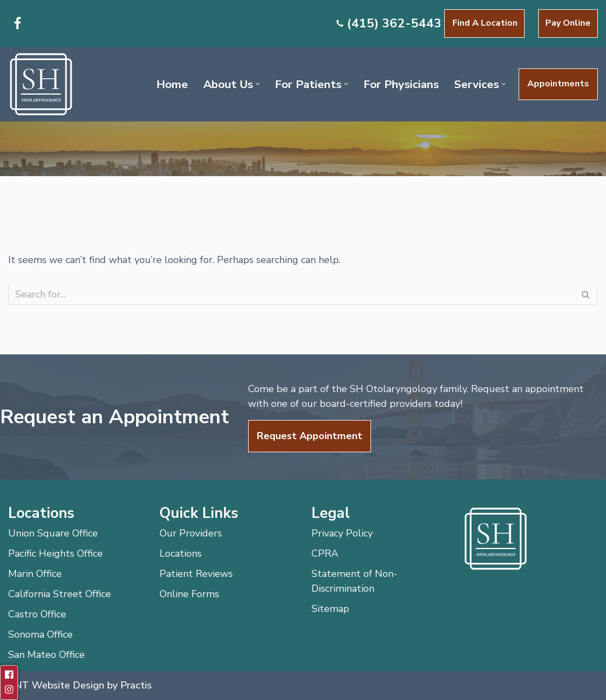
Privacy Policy (342, 533)
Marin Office (35, 574)
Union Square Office (53, 533)
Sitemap (330, 609)
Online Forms (189, 594)
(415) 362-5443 (394, 23)
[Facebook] (17, 24)
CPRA (325, 553)
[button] (258, 84)
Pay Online (568, 23)
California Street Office (60, 594)
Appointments (558, 84)
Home (172, 84)
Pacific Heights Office (55, 553)
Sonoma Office (40, 634)
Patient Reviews (196, 574)
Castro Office (37, 614)
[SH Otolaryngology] (41, 84)
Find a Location (485, 23)
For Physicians (401, 84)
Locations (181, 553)
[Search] (291, 294)
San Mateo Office (46, 655)
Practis (136, 685)
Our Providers (191, 533)
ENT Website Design (56, 685)
